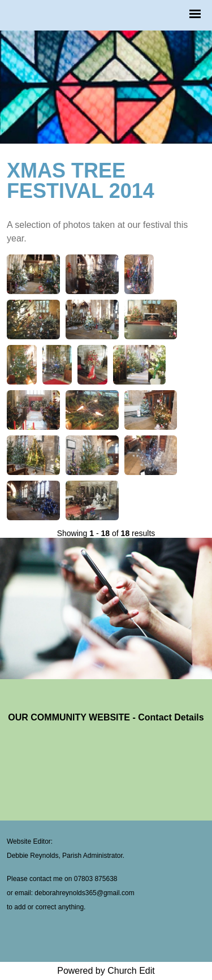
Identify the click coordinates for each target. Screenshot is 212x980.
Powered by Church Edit (106, 971)
